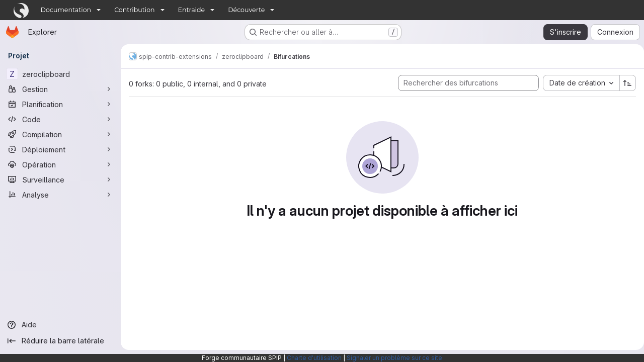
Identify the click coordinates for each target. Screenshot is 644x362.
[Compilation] (60, 134)
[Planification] (60, 104)
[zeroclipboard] (60, 74)
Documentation (66, 10)
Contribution (134, 10)
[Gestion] (60, 89)
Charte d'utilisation (314, 358)
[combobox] (577, 83)
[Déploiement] (60, 149)
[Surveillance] (60, 179)
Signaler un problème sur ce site (394, 358)
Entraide (192, 10)
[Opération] (60, 164)
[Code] (60, 119)
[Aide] (60, 325)
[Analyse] (60, 195)
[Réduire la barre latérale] (60, 341)
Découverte (246, 10)
